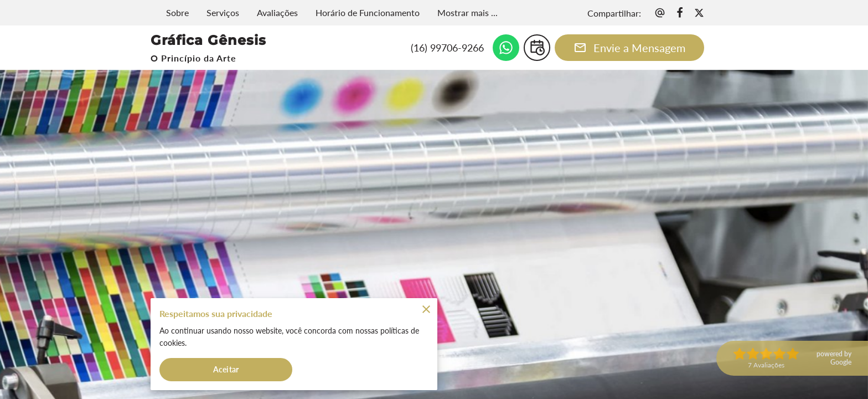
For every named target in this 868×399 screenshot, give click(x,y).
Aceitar (226, 368)
